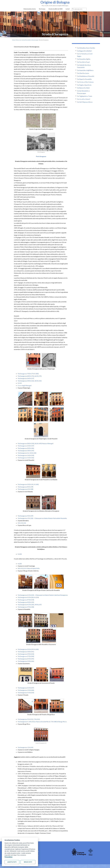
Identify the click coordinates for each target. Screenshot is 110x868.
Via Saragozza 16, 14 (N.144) (27, 453)
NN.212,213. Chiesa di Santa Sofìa (29, 568)
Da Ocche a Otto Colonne (85, 82)
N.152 (20, 383)
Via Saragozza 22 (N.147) (26, 446)
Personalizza (8, 857)
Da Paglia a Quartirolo (84, 85)
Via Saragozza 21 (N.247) (26, 688)
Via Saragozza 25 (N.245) (26, 659)
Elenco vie (19, 40)
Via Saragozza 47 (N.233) (26, 600)
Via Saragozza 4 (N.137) (25, 516)
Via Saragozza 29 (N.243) (26, 654)
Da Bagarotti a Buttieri (84, 51)
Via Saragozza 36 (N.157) (26, 378)
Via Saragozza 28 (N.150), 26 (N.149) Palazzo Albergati (36, 443)
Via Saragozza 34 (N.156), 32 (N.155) (30, 381)
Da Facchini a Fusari (83, 62)
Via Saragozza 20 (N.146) (26, 448)
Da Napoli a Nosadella (84, 79)
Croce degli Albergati (25, 386)
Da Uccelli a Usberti (84, 99)
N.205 (20, 564)
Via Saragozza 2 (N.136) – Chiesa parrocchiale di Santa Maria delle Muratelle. (42, 518)
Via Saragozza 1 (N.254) (25, 747)
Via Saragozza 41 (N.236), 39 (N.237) (30, 605)
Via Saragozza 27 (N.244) (26, 656)
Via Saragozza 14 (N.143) (26, 455)
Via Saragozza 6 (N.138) (25, 489)
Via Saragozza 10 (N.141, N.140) (28, 484)
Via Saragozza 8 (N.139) (25, 487)
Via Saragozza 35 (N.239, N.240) (28, 649)
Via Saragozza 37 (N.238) (26, 607)
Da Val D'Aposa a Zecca (85, 102)
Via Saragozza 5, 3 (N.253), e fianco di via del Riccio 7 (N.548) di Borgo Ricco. (42, 722)
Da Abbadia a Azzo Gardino (86, 48)
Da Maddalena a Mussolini (86, 76)
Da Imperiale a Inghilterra (85, 70)
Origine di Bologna (55, 2)
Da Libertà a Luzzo (83, 73)
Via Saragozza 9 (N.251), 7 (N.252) (29, 719)
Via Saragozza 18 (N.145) (26, 451)
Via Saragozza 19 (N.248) (26, 690)
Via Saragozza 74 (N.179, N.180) (28, 374)
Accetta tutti (12, 862)
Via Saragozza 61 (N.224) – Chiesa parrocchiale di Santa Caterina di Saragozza (43, 595)
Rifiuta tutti (28, 862)
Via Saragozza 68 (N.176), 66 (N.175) (30, 376)
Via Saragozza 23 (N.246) (26, 661)
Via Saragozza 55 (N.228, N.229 (28, 597)
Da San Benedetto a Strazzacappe (30, 40)
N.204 (20, 554)
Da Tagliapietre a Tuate (85, 96)
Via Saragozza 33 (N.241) (26, 652)
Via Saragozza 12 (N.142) (26, 458)
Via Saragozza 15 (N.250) (26, 693)
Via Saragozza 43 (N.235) (26, 602)
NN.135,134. (22, 523)
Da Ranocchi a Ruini (83, 88)
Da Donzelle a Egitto (84, 59)
